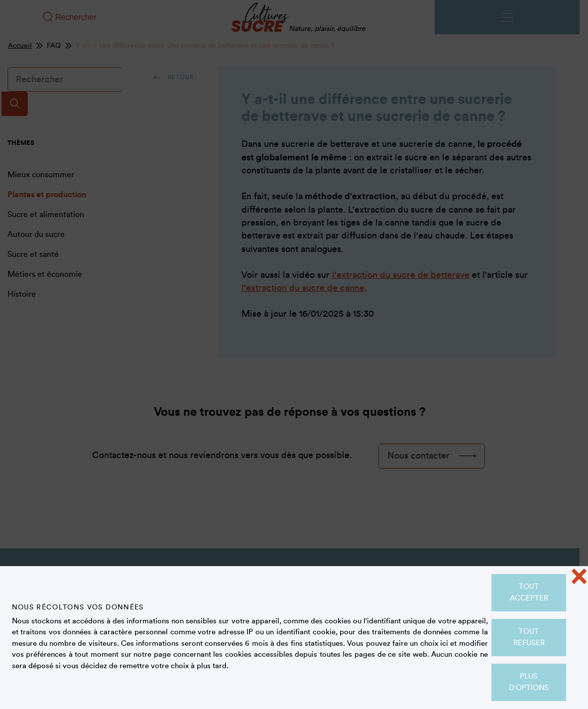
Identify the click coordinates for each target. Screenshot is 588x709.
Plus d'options (529, 682)
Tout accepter (529, 592)
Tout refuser (529, 637)
